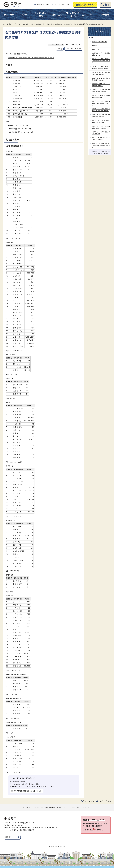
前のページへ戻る (89, 801)
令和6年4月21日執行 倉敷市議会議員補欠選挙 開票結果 (101, 91)
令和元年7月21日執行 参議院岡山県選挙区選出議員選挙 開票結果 (31, 58)
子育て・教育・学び (41, 15)
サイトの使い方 (88, 807)
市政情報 (105, 15)
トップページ (16, 24)
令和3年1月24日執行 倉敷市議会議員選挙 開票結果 (101, 116)
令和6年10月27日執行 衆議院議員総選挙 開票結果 (101, 79)
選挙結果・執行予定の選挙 (44, 24)
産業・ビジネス (89, 15)
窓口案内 (9, 837)
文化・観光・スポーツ (73, 15)
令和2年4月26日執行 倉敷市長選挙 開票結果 (101, 133)
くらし (25, 15)
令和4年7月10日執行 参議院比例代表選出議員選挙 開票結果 (101, 110)
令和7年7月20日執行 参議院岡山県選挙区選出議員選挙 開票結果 (101, 61)
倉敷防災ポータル (85, 5)
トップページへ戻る (105, 801)
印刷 (58, 49)
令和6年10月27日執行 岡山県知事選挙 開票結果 (101, 85)
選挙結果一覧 (95, 49)
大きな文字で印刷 (72, 49)
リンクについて (75, 807)
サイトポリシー (38, 807)
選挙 (32, 24)
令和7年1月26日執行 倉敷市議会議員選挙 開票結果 (101, 73)
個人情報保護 (50, 807)
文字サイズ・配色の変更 (62, 5)
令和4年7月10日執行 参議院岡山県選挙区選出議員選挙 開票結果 (101, 103)
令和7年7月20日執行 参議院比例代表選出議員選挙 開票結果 (101, 68)
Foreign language (43, 5)
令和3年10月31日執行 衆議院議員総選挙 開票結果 (101, 121)
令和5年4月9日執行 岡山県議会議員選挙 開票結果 (101, 96)
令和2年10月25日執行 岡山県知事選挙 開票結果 (101, 139)
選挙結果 (58, 24)
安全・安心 (9, 15)
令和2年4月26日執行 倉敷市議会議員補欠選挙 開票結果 (101, 127)
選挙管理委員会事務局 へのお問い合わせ (28, 791)
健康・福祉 (57, 15)
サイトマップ (27, 807)
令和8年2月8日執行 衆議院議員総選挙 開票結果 (101, 54)
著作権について (62, 807)
